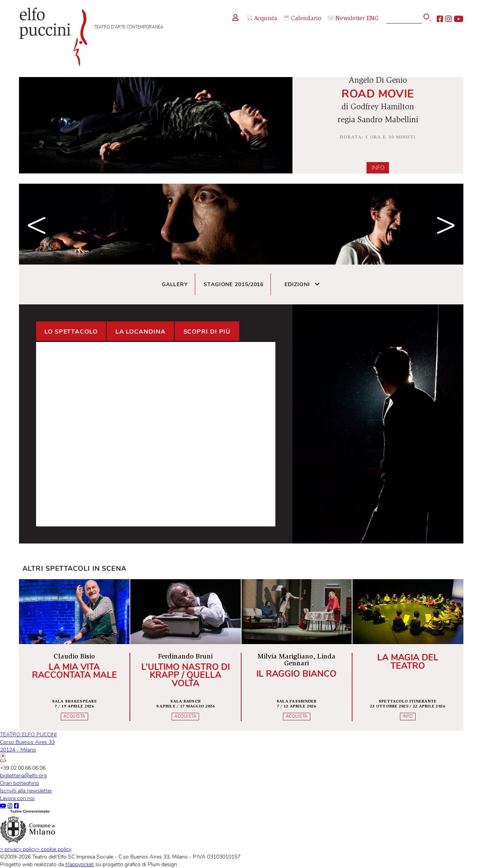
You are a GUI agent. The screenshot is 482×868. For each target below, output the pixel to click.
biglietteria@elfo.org (23, 775)
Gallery (175, 284)
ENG (373, 19)
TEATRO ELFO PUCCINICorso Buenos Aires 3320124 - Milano (28, 746)
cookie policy (54, 849)
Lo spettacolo (71, 332)
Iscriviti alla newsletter (26, 791)
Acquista (262, 19)
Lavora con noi (17, 798)
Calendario (303, 19)
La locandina (141, 332)
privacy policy (18, 849)
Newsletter (346, 19)
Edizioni (303, 284)
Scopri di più (207, 332)
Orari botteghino (20, 783)
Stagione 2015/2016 (234, 284)
